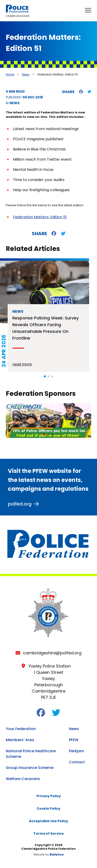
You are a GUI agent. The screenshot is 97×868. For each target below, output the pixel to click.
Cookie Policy (48, 809)
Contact (77, 762)
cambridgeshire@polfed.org (52, 653)
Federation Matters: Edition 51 (40, 217)
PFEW (74, 740)
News (26, 74)
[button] (45, 376)
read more (22, 364)
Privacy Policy (49, 796)
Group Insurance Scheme (30, 768)
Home (10, 74)
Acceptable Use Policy (48, 821)
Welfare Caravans (23, 779)
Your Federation (21, 729)
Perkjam (76, 751)
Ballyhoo (57, 854)
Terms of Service (49, 834)
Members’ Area (20, 740)
